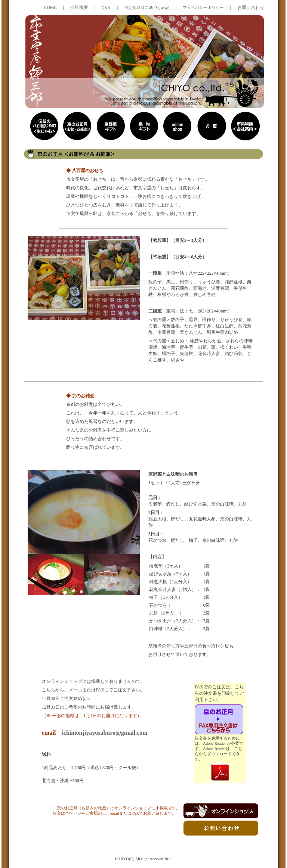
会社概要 (79, 7)
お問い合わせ (251, 7)
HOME (50, 7)
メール (75, 690)
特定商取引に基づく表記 (147, 8)
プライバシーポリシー (203, 8)
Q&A (106, 8)
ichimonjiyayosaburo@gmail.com (104, 733)
